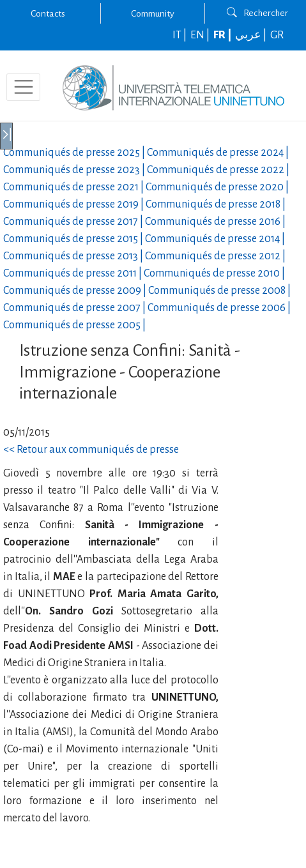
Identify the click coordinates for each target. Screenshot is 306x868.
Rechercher (257, 13)
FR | (223, 35)
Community (153, 13)
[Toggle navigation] (23, 87)
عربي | (252, 35)
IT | (180, 35)
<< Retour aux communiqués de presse (91, 450)
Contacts (48, 13)
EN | (201, 35)
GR (277, 35)
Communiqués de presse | (75, 153)
